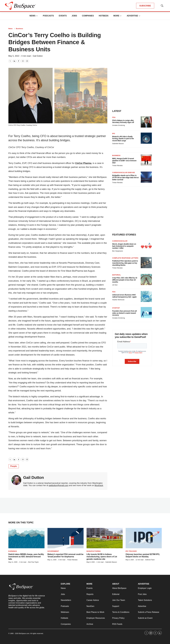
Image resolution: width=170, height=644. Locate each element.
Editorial (117, 275)
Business (19, 29)
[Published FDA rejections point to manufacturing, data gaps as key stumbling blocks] (146, 263)
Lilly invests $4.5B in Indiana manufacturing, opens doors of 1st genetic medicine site (102, 557)
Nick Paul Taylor (33, 562)
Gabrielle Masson (118, 144)
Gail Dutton (38, 56)
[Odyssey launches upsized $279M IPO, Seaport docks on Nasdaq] (144, 538)
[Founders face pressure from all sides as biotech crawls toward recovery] (146, 313)
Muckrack (99, 485)
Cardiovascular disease (124, 173)
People (14, 466)
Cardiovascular (120, 241)
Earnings (13, 551)
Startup (116, 308)
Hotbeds (104, 16)
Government (53, 551)
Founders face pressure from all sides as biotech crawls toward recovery (125, 313)
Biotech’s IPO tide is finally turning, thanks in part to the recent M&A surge (123, 139)
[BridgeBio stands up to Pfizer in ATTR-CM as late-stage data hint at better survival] (146, 177)
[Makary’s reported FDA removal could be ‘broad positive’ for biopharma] (66, 538)
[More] (37, 16)
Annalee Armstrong (119, 125)
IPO (114, 134)
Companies (88, 16)
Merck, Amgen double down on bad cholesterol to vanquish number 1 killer (124, 246)
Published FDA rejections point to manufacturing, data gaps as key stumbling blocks (125, 263)
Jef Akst (115, 285)
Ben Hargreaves (118, 251)
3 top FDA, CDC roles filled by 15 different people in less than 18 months (125, 280)
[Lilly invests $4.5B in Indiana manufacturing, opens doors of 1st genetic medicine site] (105, 538)
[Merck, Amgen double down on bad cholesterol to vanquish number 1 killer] (146, 246)
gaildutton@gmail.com (59, 485)
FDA (114, 117)
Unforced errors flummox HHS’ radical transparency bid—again (124, 296)
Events (63, 16)
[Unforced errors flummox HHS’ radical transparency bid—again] (146, 296)
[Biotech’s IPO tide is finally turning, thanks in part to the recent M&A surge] (146, 138)
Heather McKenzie (118, 300)
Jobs (74, 16)
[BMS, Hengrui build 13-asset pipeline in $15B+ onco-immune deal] (146, 160)
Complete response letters (125, 258)
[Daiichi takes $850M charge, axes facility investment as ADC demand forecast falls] (26, 538)
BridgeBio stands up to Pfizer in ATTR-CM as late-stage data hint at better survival (125, 177)
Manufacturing (94, 551)
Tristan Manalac (118, 166)
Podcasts (48, 16)
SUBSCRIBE (145, 6)
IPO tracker (131, 551)
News (32, 16)
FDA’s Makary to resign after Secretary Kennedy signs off (123, 121)
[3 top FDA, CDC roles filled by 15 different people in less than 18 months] (146, 280)
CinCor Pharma (83, 163)
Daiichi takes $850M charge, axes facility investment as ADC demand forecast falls (26, 557)
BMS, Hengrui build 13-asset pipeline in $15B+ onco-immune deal (124, 161)
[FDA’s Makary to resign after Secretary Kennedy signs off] (146, 122)
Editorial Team (150, 560)
